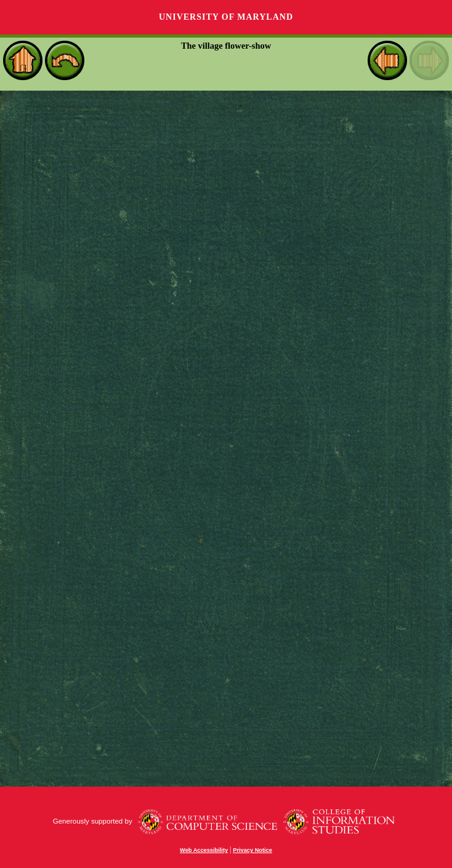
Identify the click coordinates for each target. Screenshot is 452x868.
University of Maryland (226, 17)
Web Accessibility (204, 850)
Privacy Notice (252, 850)
